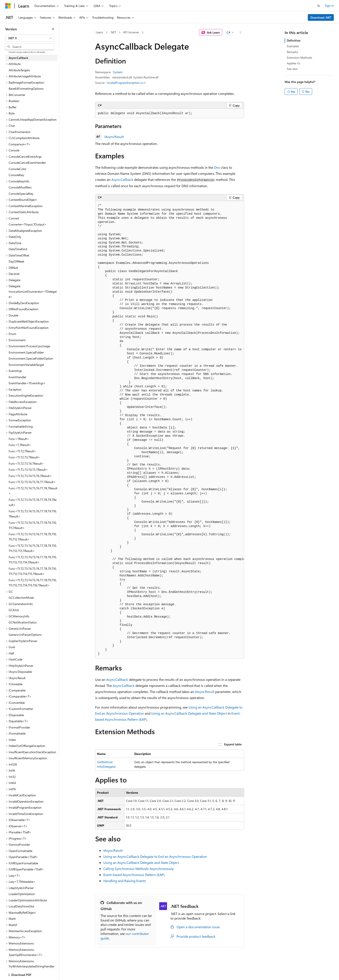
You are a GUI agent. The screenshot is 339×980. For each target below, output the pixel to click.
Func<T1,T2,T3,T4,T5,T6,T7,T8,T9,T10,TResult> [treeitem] (33, 514)
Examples (293, 46)
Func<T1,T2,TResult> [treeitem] (22, 451)
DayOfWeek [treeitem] (16, 261)
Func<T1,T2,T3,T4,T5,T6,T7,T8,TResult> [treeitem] (33, 491)
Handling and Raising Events (125, 881)
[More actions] (240, 32)
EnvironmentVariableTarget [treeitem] (26, 365)
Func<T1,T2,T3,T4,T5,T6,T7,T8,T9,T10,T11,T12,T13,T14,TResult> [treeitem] (33, 560)
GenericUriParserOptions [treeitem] (25, 635)
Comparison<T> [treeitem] (20, 144)
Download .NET (321, 17)
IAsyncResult (114, 137)
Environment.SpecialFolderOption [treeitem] (31, 358)
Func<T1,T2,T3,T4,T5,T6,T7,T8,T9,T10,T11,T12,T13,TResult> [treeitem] (33, 548)
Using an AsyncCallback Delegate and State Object (189, 713)
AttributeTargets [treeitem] (19, 70)
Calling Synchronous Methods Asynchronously (139, 869)
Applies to (293, 63)
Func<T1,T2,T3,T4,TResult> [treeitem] (26, 463)
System (118, 72)
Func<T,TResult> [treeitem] (20, 445)
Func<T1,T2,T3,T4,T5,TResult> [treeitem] (28, 470)
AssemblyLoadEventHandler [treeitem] (27, 51)
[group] (170, 430)
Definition (294, 40)
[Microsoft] (8, 6)
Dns (217, 167)
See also (292, 69)
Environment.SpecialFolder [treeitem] (26, 352)
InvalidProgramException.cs (125, 83)
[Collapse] (53, 29)
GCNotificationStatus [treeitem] (23, 622)
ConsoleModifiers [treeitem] (20, 187)
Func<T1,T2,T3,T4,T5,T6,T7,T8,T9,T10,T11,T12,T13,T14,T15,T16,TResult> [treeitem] (33, 583)
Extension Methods (299, 58)
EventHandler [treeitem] (18, 377)
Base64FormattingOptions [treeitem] (26, 88)
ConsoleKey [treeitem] (16, 175)
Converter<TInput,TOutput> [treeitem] (28, 224)
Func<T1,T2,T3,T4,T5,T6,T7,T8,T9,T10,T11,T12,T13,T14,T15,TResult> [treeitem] (33, 571)
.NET (113, 32)
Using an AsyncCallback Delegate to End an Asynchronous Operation (155, 856)
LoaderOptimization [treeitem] (22, 894)
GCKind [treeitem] (14, 610)
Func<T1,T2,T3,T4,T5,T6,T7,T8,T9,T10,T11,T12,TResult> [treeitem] (33, 537)
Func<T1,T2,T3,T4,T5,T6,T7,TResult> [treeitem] (32, 482)
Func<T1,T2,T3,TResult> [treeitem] (24, 457)
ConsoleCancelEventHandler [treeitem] (27, 163)
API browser (131, 32)
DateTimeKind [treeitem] (18, 249)
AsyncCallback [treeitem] (18, 58)
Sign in (329, 6)
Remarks (292, 52)
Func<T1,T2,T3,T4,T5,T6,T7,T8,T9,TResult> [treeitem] (33, 502)
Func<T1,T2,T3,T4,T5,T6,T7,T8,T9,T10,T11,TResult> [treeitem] (33, 525)
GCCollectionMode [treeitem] (21, 598)
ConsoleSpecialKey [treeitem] (21, 194)
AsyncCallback (122, 179)
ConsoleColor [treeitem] (18, 169)
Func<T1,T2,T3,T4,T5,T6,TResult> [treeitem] (30, 476)
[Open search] (319, 6)
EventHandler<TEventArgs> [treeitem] (27, 383)
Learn (99, 32)
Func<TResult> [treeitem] (19, 439)
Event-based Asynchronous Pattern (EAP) (134, 875)
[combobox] (30, 38)
